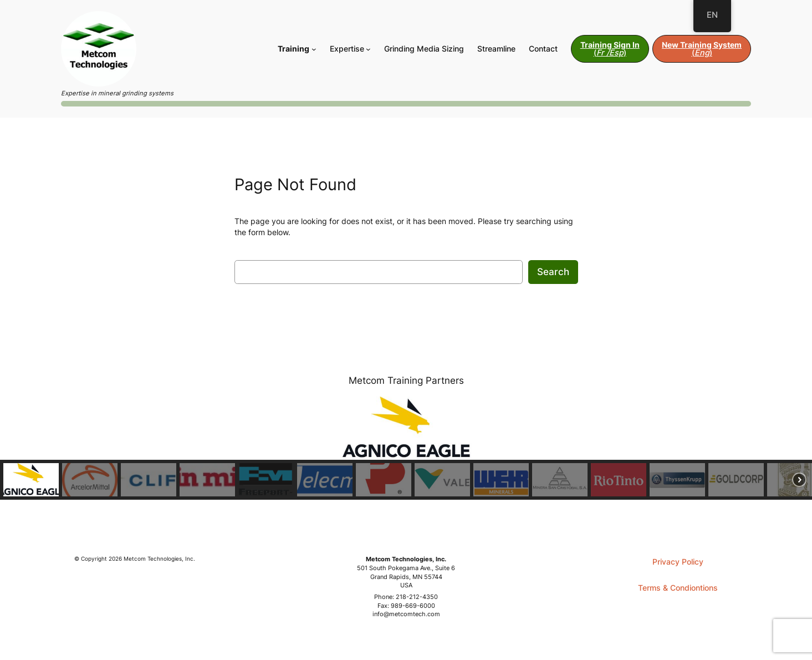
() (610, 49)
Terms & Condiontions (678, 588)
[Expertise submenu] (368, 49)
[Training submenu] (314, 49)
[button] (31, 480)
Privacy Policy (678, 562)
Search (553, 272)
